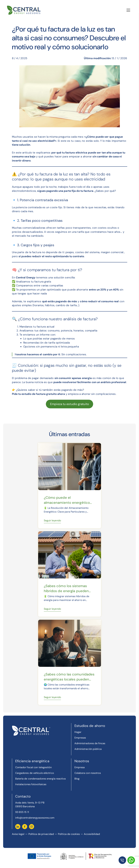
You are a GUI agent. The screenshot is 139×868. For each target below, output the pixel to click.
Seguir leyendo (52, 520)
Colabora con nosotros (88, 773)
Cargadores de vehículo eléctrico (35, 773)
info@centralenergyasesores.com (35, 818)
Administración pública (88, 749)
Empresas (80, 738)
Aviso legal (18, 834)
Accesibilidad (92, 834)
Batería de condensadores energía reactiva (40, 779)
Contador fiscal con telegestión (33, 767)
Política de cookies (69, 834)
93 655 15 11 (22, 812)
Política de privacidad (41, 834)
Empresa (80, 767)
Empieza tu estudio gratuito (69, 404)
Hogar (78, 732)
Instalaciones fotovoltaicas (31, 784)
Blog (77, 779)
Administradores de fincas (90, 743)
